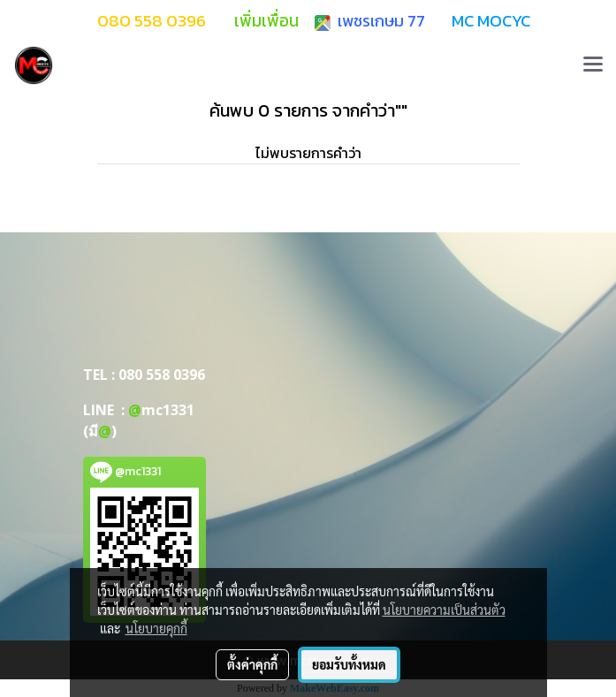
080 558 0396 (162, 375)
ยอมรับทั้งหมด (349, 664)
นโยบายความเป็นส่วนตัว (444, 610)
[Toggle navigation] (593, 65)
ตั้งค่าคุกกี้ (252, 664)
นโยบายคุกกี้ (156, 628)
